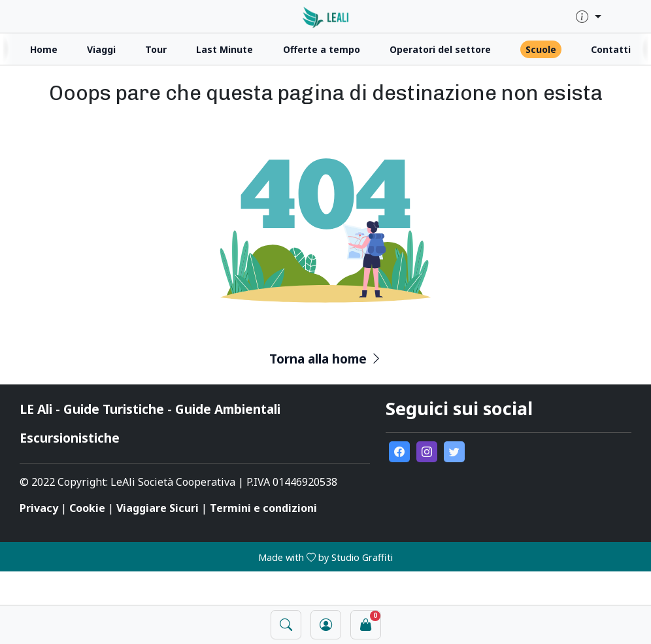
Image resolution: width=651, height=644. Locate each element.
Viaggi (101, 49)
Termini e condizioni (263, 508)
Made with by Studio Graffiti (325, 557)
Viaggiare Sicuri (158, 508)
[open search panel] (286, 625)
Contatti (611, 49)
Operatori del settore (440, 49)
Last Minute (225, 49)
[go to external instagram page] (427, 452)
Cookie (87, 508)
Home (44, 49)
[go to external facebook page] (399, 452)
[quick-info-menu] (589, 17)
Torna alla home (326, 359)
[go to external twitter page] (454, 452)
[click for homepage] (326, 16)
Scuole (541, 49)
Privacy (39, 508)
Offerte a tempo (322, 49)
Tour (156, 49)
